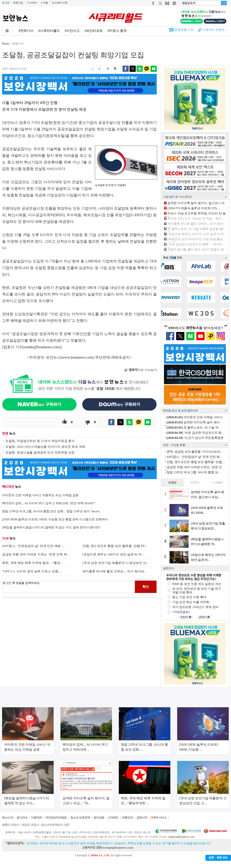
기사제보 (32, 3)
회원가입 (18, 3)
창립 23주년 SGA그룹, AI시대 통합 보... (193, 472)
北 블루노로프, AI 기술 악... (194, 428)
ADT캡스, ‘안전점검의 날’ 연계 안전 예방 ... (33, 546)
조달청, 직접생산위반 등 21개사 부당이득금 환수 (40, 441)
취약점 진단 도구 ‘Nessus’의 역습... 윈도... (196, 218)
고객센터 (113, 818)
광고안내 (22, 818)
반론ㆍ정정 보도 (218, 858)
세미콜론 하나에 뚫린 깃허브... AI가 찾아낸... (115, 571)
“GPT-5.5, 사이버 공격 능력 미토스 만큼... (32, 571)
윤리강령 (99, 818)
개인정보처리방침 (56, 818)
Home (6, 44)
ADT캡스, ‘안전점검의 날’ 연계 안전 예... (194, 457)
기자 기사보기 (141, 370)
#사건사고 (72, 31)
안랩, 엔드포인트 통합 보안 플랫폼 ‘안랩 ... (196, 462)
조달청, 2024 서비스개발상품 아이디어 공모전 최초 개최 (45, 447)
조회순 (172, 482)
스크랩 (44, 3)
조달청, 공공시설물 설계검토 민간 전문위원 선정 (40, 452)
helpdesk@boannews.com (181, 837)
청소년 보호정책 (80, 818)
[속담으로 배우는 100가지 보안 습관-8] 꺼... (113, 554)
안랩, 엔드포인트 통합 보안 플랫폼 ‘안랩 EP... (115, 546)
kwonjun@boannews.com (117, 848)
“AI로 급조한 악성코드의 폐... (195, 433)
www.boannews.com (78, 357)
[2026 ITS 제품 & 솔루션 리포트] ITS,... (194, 208)
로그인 (6, 3)
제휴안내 (127, 818)
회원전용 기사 (184, 30)
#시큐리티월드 (49, 31)
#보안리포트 (94, 31)
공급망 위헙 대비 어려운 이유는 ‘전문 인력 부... (36, 554)
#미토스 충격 (117, 31)
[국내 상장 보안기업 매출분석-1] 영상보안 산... (116, 563)
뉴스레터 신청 (60, 3)
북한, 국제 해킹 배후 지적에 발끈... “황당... (32, 563)
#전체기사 (26, 31)
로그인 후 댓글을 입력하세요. (68, 587)
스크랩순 (217, 482)
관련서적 (142, 818)
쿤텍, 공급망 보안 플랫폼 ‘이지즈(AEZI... (194, 452)
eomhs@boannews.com (42, 347)
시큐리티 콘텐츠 (214, 30)
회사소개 (7, 818)
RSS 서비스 (160, 818)
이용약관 (36, 818)
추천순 (195, 482)
